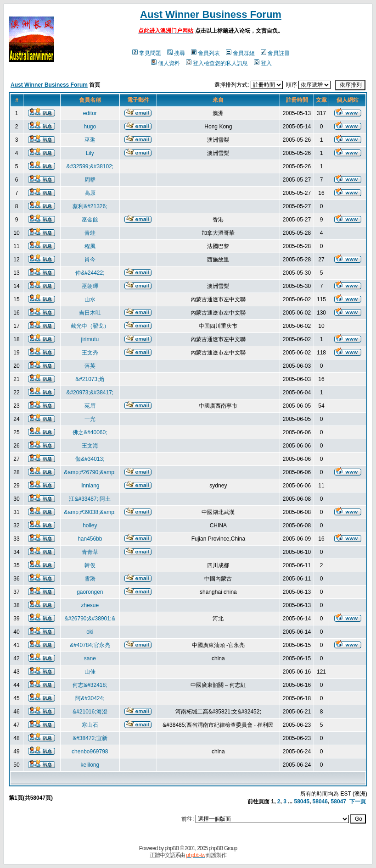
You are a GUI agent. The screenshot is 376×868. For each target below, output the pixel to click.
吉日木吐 (90, 313)
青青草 (90, 552)
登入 (263, 63)
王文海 (90, 446)
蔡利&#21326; (90, 206)
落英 (90, 366)
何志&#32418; (90, 685)
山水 (90, 299)
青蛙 (90, 233)
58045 (302, 802)
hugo (90, 127)
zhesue (90, 605)
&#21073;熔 (90, 379)
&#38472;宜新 (90, 738)
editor (90, 113)
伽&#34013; (90, 459)
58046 (320, 802)
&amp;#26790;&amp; (90, 472)
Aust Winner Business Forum (211, 14)
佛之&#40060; (90, 432)
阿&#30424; (90, 698)
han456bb (90, 539)
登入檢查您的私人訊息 (217, 63)
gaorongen (90, 592)
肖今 (90, 260)
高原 (90, 193)
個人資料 (166, 63)
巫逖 (90, 140)
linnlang (90, 486)
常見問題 (147, 53)
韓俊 (90, 565)
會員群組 (240, 53)
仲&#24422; (90, 273)
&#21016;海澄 (90, 712)
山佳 (90, 672)
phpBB (172, 848)
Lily (90, 153)
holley (90, 525)
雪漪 (90, 579)
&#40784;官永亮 (90, 645)
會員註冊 (275, 53)
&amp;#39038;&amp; (90, 512)
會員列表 (205, 53)
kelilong (90, 765)
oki (90, 632)
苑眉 (90, 406)
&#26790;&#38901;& (90, 619)
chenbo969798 (90, 752)
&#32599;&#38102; (90, 166)
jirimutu (90, 339)
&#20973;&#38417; (90, 393)
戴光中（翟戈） (90, 326)
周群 (90, 180)
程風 (90, 246)
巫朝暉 (90, 286)
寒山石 (90, 725)
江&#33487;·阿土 (90, 499)
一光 (90, 419)
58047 (339, 802)
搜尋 (176, 53)
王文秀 (90, 353)
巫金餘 (90, 220)
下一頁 (358, 802)
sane (90, 658)
